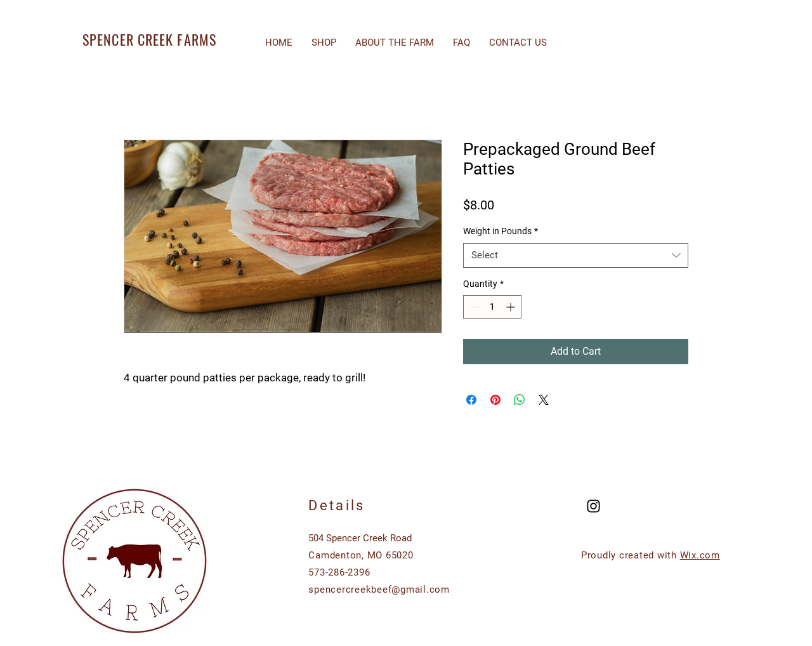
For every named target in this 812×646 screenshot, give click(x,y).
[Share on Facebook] (471, 400)
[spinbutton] (492, 307)
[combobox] (576, 255)
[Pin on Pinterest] (495, 400)
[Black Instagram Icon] (593, 506)
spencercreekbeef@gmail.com (379, 590)
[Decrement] (473, 307)
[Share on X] (544, 400)
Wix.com (700, 555)
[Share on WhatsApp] (520, 400)
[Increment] (512, 307)
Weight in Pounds (501, 231)
